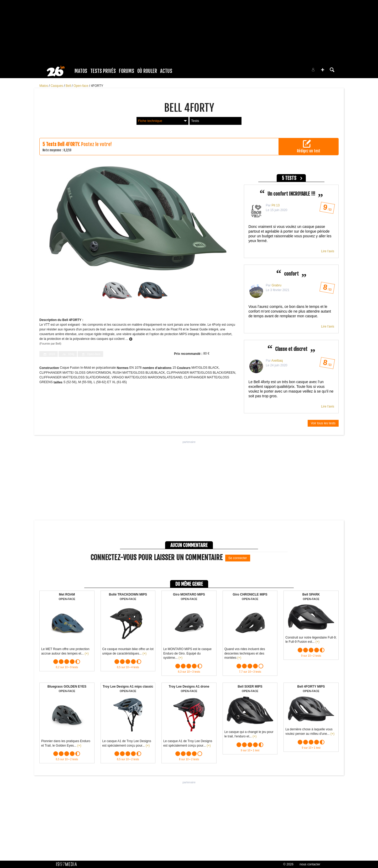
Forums (127, 71)
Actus (166, 71)
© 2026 (288, 864)
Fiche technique (162, 121)
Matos (81, 71)
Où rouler (147, 71)
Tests (195, 121)
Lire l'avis (328, 251)
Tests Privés (103, 71)
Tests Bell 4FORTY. (63, 144)
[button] (323, 70)
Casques (57, 86)
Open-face (81, 86)
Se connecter (238, 558)
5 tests (289, 178)
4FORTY (97, 86)
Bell (69, 86)
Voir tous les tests (323, 423)
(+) (86, 653)
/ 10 (327, 209)
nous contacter (310, 864)
